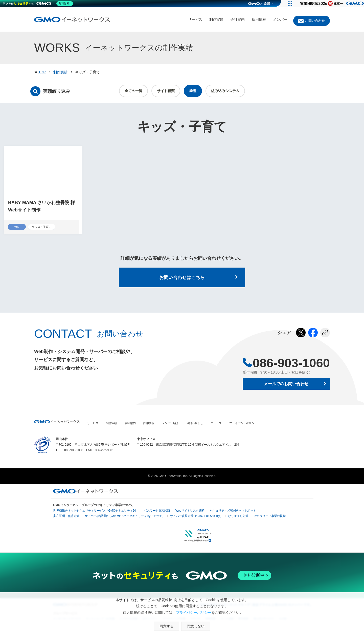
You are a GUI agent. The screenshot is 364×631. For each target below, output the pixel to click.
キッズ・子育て (43, 227)
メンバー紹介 (170, 424)
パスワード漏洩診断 (144, 512)
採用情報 (259, 19)
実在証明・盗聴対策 (64, 517)
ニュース (216, 424)
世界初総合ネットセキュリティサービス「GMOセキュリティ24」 (90, 512)
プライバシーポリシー (243, 424)
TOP (42, 72)
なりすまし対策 (217, 517)
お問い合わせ (315, 21)
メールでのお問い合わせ (286, 385)
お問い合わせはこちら (182, 278)
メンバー (280, 19)
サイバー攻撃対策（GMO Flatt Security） (180, 517)
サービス (195, 19)
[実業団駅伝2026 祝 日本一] (329, 4)
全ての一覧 (133, 91)
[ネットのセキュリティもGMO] (39, 4)
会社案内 (238, 19)
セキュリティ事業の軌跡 (245, 516)
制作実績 (216, 19)
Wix (17, 227)
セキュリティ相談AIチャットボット (212, 511)
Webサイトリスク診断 (174, 512)
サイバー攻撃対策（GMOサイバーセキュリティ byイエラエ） (116, 517)
